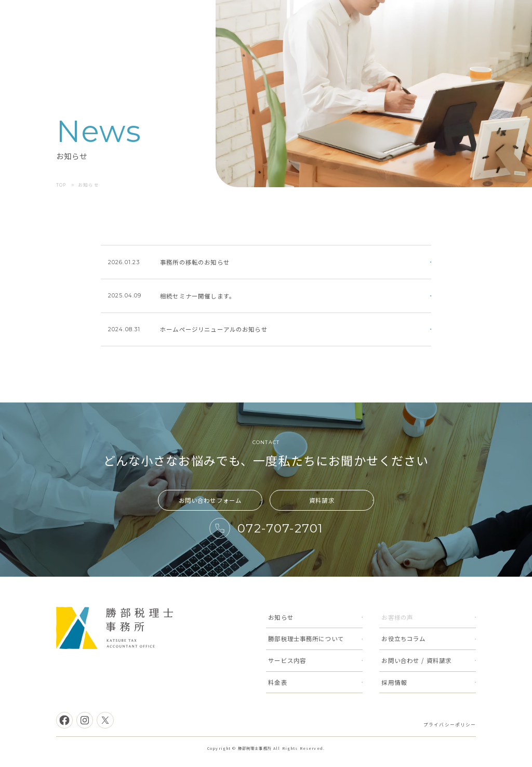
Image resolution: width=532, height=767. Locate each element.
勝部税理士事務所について (306, 639)
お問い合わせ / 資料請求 (416, 660)
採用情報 (394, 682)
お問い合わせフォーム (210, 500)
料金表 (277, 682)
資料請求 (322, 500)
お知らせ (281, 617)
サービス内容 (287, 660)
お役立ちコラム (403, 639)
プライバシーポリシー (450, 724)
